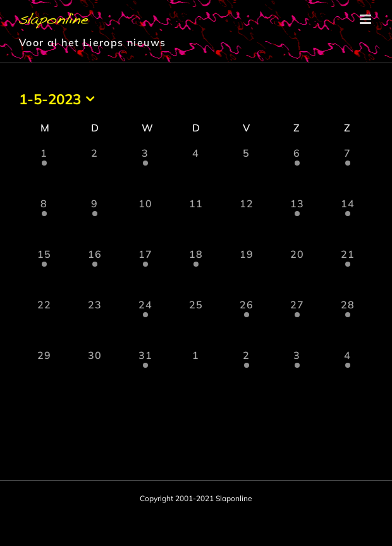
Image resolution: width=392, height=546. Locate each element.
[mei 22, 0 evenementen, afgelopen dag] (44, 322)
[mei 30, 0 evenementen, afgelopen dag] (95, 373)
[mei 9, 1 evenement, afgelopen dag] (95, 221)
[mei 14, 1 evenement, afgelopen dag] (348, 221)
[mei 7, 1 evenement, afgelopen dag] (348, 171)
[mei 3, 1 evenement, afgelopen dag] (145, 171)
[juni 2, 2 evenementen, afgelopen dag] (247, 373)
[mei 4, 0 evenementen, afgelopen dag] (196, 171)
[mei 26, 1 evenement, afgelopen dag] (247, 322)
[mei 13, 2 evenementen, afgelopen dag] (297, 221)
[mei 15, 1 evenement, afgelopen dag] (44, 272)
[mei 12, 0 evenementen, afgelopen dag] (247, 221)
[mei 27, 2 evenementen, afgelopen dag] (297, 322)
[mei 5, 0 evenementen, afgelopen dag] (247, 171)
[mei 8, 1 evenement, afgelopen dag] (44, 221)
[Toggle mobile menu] (366, 19)
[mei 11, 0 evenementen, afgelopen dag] (196, 221)
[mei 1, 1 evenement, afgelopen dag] (44, 171)
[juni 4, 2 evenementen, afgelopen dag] (348, 373)
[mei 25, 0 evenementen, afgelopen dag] (196, 322)
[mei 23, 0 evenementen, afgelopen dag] (95, 322)
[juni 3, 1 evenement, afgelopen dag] (297, 373)
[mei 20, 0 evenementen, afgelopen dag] (297, 272)
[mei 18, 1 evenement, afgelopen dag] (196, 272)
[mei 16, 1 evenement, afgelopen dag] (95, 272)
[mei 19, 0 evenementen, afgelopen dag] (247, 272)
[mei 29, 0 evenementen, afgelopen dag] (44, 373)
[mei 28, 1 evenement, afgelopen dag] (348, 322)
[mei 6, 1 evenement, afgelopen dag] (297, 171)
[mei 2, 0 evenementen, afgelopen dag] (95, 171)
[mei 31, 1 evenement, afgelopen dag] (145, 373)
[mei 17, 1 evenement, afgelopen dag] (145, 272)
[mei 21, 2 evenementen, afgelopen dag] (348, 272)
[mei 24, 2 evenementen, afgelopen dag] (145, 322)
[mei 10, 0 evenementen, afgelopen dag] (145, 221)
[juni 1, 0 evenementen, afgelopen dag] (196, 373)
